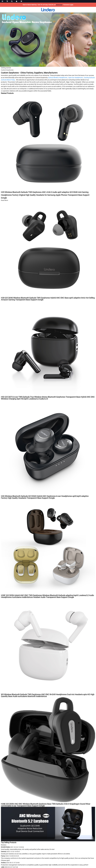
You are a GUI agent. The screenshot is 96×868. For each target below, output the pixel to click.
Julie (9, 867)
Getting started (6, 68)
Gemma (10, 852)
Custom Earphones (7, 70)
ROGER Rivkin (12, 847)
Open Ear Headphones (76, 78)
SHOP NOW (59, 5)
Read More (4, 200)
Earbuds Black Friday (8, 80)
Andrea (10, 863)
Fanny (10, 856)
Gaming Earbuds (89, 78)
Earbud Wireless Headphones (58, 78)
